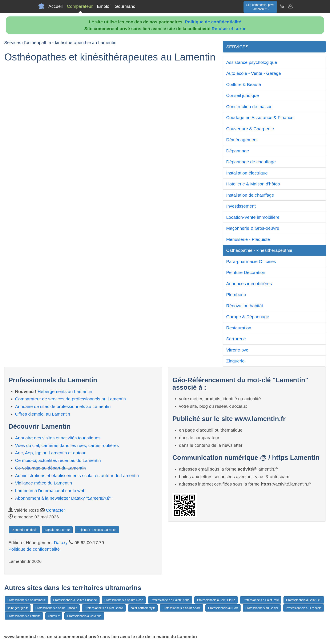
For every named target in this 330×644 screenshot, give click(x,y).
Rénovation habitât (245, 306)
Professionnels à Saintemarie (27, 600)
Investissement (241, 206)
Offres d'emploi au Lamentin (43, 414)
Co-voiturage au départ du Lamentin (51, 468)
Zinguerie (236, 361)
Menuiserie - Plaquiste (248, 239)
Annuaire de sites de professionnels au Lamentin (63, 406)
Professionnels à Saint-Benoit (104, 608)
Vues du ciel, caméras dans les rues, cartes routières (67, 445)
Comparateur (80, 6)
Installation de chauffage (250, 195)
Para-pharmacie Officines (251, 261)
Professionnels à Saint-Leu (304, 600)
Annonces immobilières (249, 284)
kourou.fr (54, 616)
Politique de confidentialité (213, 22)
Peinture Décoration (246, 272)
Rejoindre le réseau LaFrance (97, 530)
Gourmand (125, 6)
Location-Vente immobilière (253, 217)
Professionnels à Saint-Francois (56, 608)
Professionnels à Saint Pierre (216, 600)
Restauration (239, 328)
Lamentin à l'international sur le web (50, 490)
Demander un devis (24, 530)
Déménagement (242, 140)
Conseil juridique (243, 95)
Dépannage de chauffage (251, 162)
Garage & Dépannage (248, 317)
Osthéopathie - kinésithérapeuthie (259, 250)
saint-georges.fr (18, 608)
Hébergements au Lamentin (65, 391)
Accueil (56, 6)
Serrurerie (236, 339)
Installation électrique (247, 173)
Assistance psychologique (252, 62)
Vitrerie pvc (237, 350)
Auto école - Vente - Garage (254, 73)
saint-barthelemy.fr (143, 608)
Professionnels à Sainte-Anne (170, 600)
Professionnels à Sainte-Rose (124, 600)
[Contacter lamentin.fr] (290, 6)
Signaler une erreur (57, 530)
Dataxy (61, 543)
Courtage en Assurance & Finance (260, 117)
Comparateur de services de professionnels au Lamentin (71, 399)
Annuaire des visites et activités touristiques (58, 438)
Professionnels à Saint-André (182, 608)
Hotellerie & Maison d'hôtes (253, 184)
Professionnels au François (304, 608)
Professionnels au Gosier (262, 608)
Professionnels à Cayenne (84, 616)
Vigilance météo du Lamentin (44, 483)
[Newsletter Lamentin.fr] (282, 6)
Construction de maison (249, 107)
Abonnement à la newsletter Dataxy (63, 498)
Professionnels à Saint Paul (261, 600)
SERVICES (237, 47)
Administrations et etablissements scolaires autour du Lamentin (77, 476)
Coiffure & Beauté (244, 84)
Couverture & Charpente (250, 129)
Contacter (55, 510)
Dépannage (238, 151)
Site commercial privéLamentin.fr (260, 7)
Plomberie (236, 294)
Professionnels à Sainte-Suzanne (75, 600)
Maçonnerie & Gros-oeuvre (253, 228)
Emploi (104, 6)
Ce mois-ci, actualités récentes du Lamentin (58, 460)
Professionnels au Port (223, 608)
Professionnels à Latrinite (24, 616)
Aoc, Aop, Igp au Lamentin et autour (50, 453)
